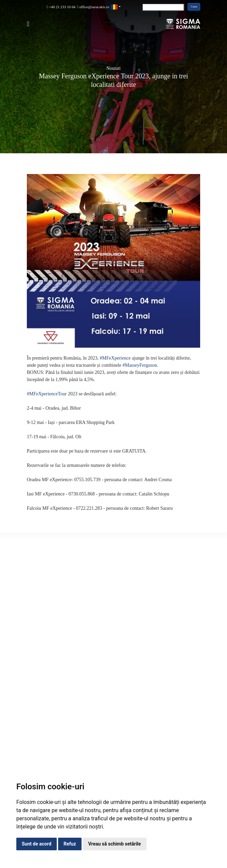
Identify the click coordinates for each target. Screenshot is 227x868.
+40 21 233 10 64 (61, 7)
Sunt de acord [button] (37, 844)
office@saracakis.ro (93, 7)
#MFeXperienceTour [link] (47, 394)
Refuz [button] (70, 844)
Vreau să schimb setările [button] (115, 844)
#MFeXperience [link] (115, 358)
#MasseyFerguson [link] (140, 365)
